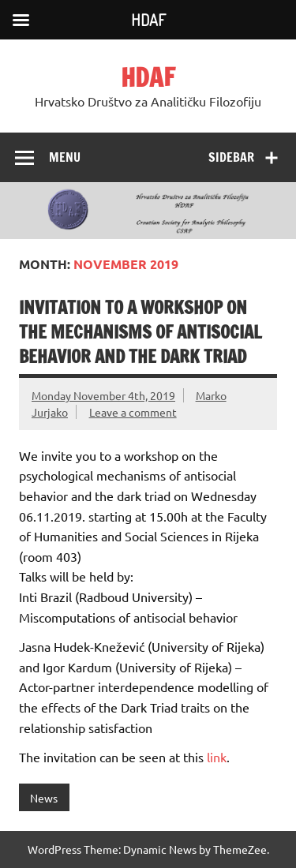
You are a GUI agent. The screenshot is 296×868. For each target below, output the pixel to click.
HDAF (148, 77)
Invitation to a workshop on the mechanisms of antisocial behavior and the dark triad (141, 332)
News (44, 798)
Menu (65, 157)
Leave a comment (133, 412)
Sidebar (231, 157)
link (217, 757)
